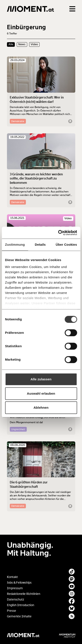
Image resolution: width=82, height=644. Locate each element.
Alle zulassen (41, 379)
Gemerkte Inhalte (19, 616)
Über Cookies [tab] (66, 245)
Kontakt (12, 577)
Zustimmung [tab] (15, 245)
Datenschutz (16, 600)
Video (34, 44)
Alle (11, 44)
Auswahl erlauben (41, 393)
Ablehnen (41, 408)
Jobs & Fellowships (19, 583)
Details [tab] (40, 245)
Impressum (15, 588)
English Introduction (21, 605)
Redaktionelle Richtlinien (24, 594)
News (22, 44)
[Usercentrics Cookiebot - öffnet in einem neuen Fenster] (59, 233)
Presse (12, 611)
